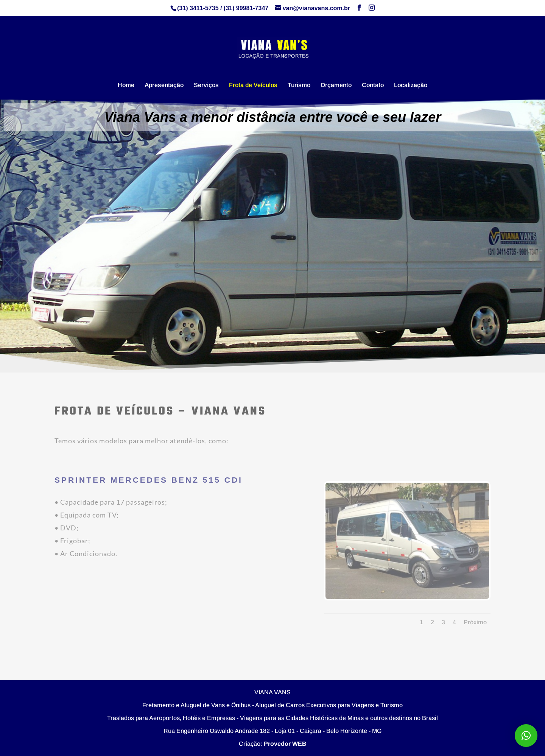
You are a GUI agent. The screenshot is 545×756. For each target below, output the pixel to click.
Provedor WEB (285, 744)
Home (126, 85)
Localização (411, 85)
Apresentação (164, 85)
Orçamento (336, 85)
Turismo (299, 85)
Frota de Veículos (253, 85)
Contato (373, 85)
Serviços (206, 85)
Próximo (475, 622)
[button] (526, 736)
